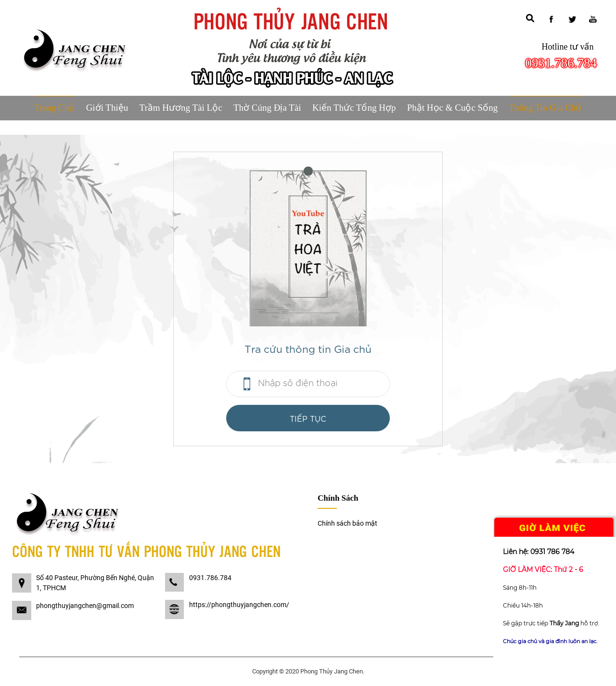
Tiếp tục (308, 418)
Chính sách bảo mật (347, 523)
